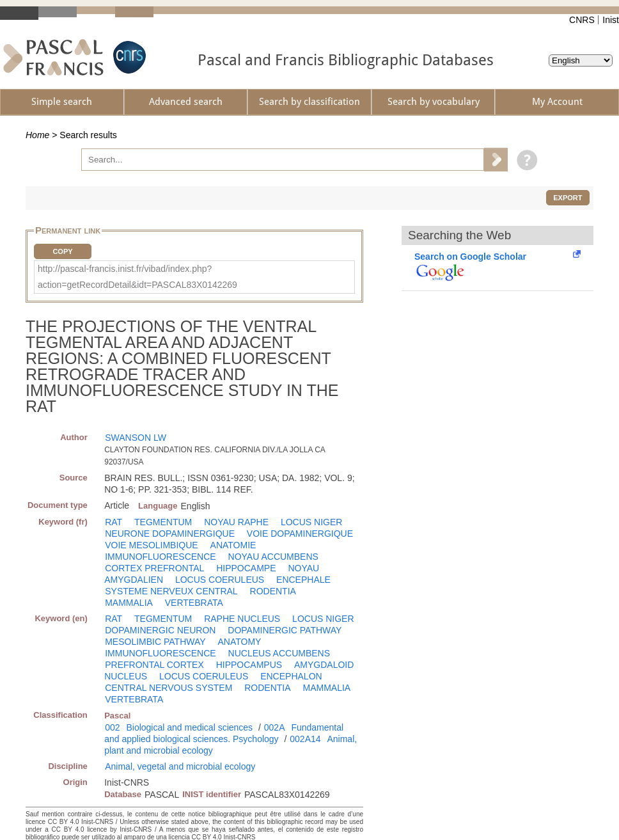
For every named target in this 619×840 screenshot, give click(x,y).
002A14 (305, 739)
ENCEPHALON (291, 676)
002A (275, 727)
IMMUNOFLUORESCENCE (160, 557)
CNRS (582, 20)
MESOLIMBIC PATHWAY (155, 642)
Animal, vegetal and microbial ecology (180, 766)
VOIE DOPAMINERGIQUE (300, 534)
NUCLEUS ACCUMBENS (279, 653)
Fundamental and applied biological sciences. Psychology (224, 733)
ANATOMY (239, 642)
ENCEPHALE (303, 580)
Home (37, 135)
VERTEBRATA (194, 603)
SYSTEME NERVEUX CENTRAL (171, 591)
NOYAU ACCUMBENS (273, 557)
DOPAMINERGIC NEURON (160, 630)
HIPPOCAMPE (246, 568)
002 (112, 727)
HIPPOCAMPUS (249, 665)
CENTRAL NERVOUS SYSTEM (168, 688)
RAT (114, 522)
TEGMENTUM (163, 522)
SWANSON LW (136, 438)
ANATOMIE (233, 545)
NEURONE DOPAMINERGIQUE (170, 534)
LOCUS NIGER (311, 522)
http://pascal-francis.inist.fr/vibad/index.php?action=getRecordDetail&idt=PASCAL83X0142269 (137, 277)
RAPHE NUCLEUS (242, 619)
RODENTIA (273, 591)
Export (568, 198)
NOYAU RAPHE (236, 522)
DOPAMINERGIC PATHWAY (285, 630)
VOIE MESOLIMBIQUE (151, 545)
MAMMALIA (129, 603)
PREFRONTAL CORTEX (154, 665)
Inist (611, 20)
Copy (62, 251)
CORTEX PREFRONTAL (154, 568)
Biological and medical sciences (189, 727)
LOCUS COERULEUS (220, 580)
